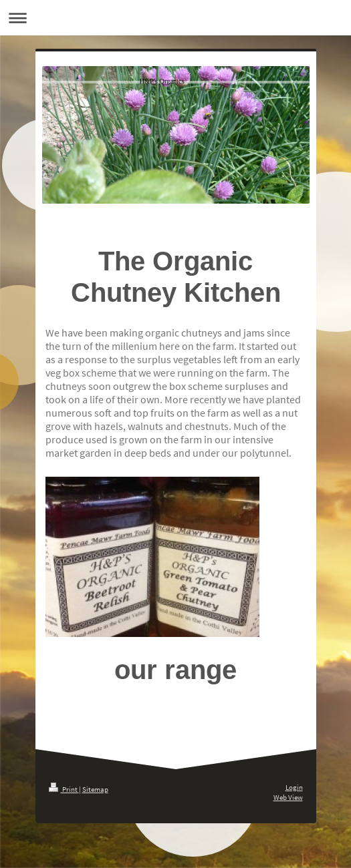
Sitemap (95, 789)
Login (294, 787)
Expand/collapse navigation (175, 18)
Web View (288, 797)
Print (64, 789)
